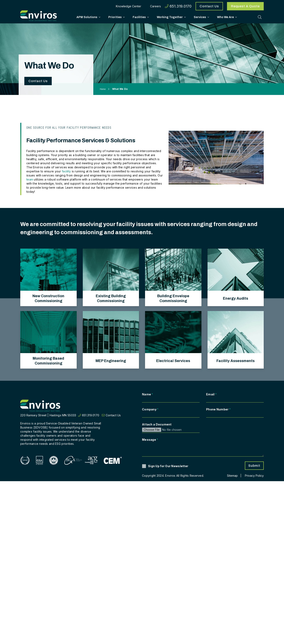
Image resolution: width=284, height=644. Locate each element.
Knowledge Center (129, 6)
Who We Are (225, 17)
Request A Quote (245, 6)
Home (103, 89)
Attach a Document (157, 424)
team (30, 179)
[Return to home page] (41, 406)
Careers (155, 6)
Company (150, 409)
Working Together (170, 17)
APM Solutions (87, 17)
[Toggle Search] (260, 17)
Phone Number (218, 409)
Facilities (139, 17)
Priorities (115, 17)
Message (150, 440)
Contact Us (209, 6)
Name (148, 394)
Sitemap (232, 476)
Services (200, 17)
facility (67, 171)
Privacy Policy (254, 476)
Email (211, 394)
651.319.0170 (178, 6)
